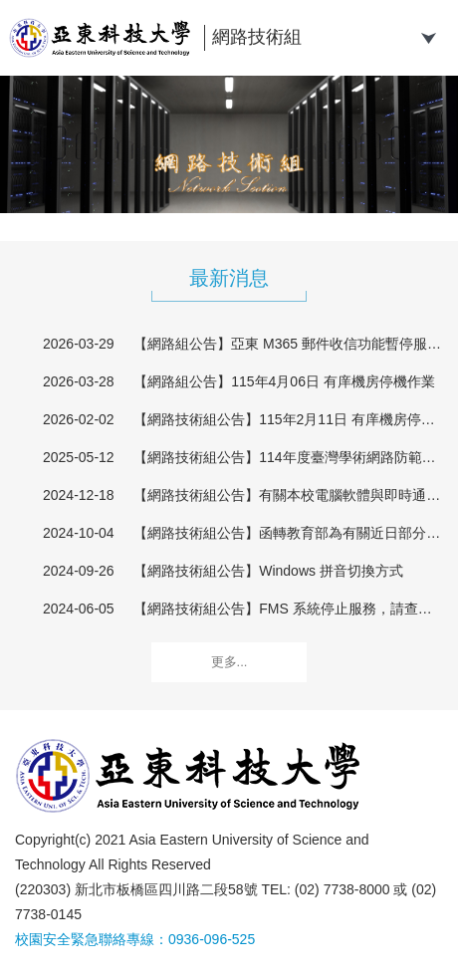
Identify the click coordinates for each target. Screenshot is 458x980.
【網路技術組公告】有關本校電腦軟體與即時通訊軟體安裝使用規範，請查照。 (288, 495)
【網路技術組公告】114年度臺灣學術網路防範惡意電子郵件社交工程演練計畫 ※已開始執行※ (288, 457)
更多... (229, 662)
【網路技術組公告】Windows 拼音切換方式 (268, 571)
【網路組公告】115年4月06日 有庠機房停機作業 (284, 381)
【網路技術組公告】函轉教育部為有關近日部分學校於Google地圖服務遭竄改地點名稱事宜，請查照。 (288, 533)
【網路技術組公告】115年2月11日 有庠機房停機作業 (288, 419)
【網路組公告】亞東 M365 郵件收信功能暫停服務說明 (288, 344)
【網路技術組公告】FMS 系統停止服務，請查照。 (288, 609)
